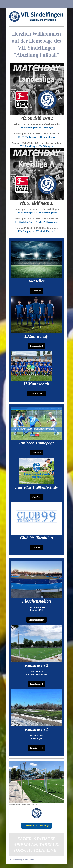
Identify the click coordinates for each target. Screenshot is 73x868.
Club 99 (36, 547)
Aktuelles (36, 291)
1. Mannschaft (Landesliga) (36, 826)
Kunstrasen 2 (36, 684)
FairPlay (36, 497)
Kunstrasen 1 (36, 748)
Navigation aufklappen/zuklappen (36, 4)
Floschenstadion (36, 620)
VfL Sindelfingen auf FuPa (21, 860)
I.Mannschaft (36, 346)
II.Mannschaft (36, 394)
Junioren (36, 453)
